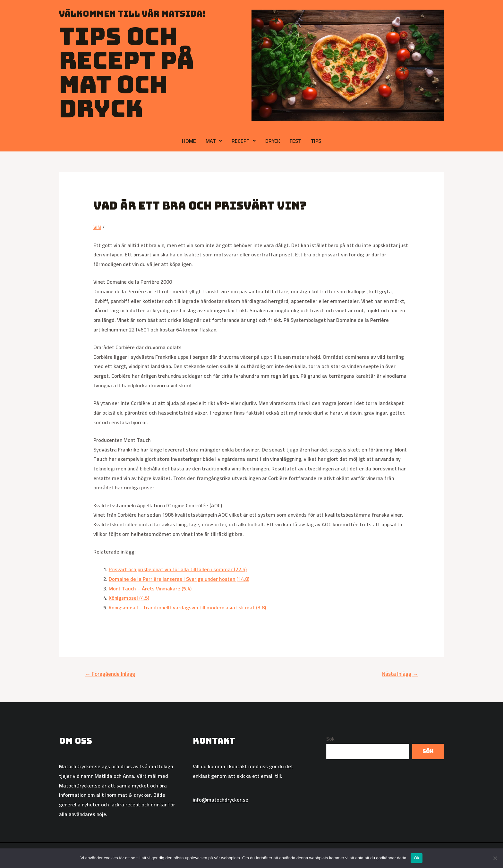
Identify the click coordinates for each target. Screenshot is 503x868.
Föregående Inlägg (110, 674)
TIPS (316, 141)
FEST (295, 141)
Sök (330, 739)
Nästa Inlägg (400, 674)
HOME (189, 141)
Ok (417, 858)
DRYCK (273, 141)
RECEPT (244, 141)
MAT (214, 141)
